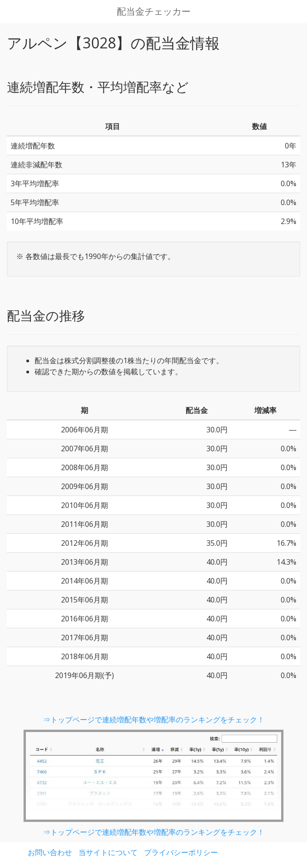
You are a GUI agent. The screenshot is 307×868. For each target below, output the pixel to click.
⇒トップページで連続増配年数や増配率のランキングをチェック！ (154, 720)
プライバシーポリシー (181, 852)
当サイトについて (108, 852)
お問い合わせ (50, 852)
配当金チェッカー (154, 12)
